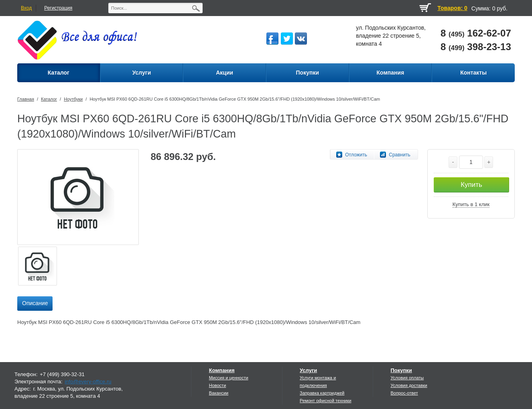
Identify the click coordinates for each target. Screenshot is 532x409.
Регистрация (58, 8)
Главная (26, 99)
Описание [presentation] (35, 303)
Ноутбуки (73, 99)
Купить (471, 185)
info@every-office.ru (88, 382)
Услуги (308, 370)
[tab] (35, 304)
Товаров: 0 (452, 8)
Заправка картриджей (322, 393)
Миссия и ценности (229, 378)
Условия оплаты (407, 378)
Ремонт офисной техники (326, 401)
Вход (26, 8)
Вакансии (219, 393)
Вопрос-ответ (404, 393)
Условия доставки (409, 385)
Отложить (356, 155)
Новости (218, 385)
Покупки (401, 370)
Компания (222, 370)
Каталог (49, 99)
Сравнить (399, 155)
